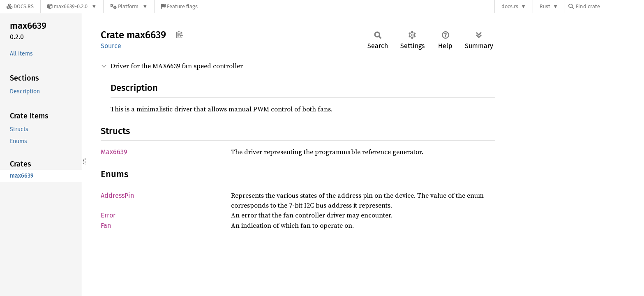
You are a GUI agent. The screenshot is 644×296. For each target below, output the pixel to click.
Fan (106, 225)
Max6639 (114, 152)
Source (111, 46)
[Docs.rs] (20, 6)
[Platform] (129, 6)
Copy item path (179, 35)
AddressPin (117, 195)
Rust (545, 6)
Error (108, 215)
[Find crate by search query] (609, 6)
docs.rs (510, 6)
